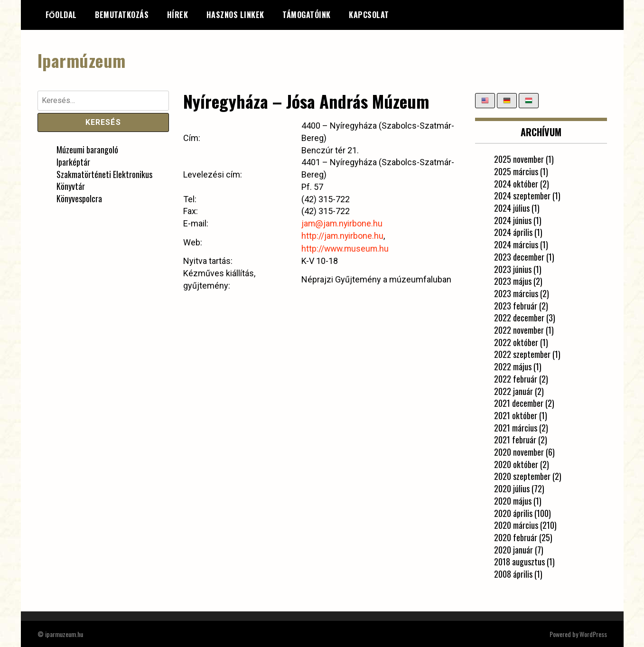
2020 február (516, 537)
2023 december (519, 256)
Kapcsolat (369, 15)
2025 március (516, 171)
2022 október (516, 342)
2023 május (513, 281)
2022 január (513, 391)
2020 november (519, 452)
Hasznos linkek (235, 15)
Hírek (178, 15)
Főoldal (61, 15)
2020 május (513, 500)
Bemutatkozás (122, 15)
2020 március (516, 525)
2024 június (513, 220)
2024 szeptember (522, 196)
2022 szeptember (522, 354)
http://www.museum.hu (346, 248)
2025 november (519, 159)
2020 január (513, 549)
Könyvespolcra (79, 198)
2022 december (519, 318)
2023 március (516, 293)
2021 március (516, 427)
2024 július (512, 208)
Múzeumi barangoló (87, 150)
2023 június (513, 269)
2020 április (513, 513)
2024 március (516, 244)
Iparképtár (73, 161)
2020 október (516, 464)
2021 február (515, 440)
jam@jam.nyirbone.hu (342, 223)
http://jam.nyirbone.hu (342, 235)
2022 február (516, 378)
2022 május (513, 366)
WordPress (593, 633)
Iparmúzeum (82, 60)
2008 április (513, 574)
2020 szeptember (522, 476)
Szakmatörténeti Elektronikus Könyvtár (104, 180)
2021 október (516, 415)
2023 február (516, 305)
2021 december (519, 403)
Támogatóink (307, 15)
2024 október (516, 183)
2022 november (519, 330)
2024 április (513, 232)
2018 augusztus (519, 562)
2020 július (512, 488)
